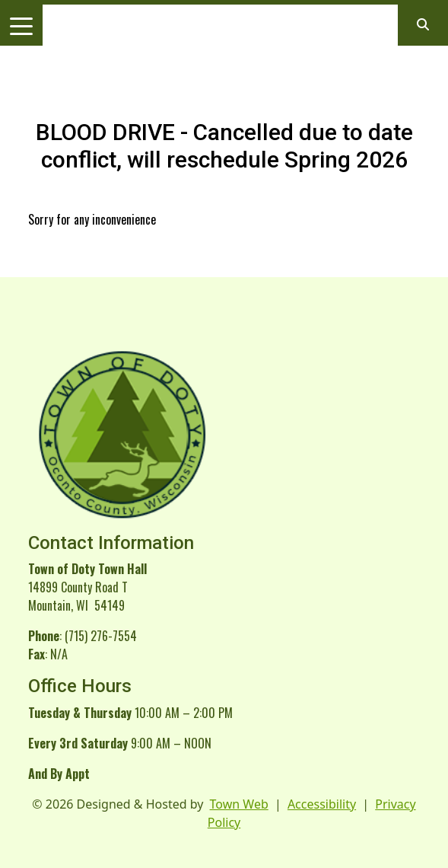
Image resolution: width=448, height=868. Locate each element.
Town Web (239, 804)
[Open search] (423, 24)
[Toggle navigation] (21, 25)
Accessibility (322, 804)
